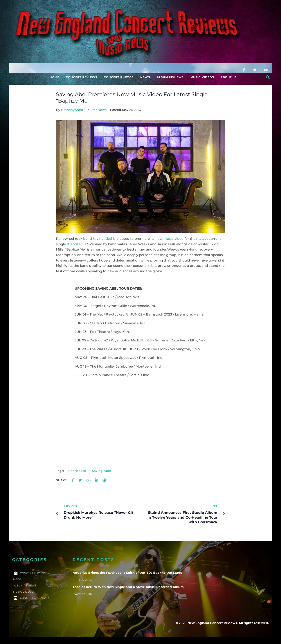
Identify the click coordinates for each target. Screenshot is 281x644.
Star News (98, 110)
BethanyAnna (72, 110)
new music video (169, 239)
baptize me (77, 471)
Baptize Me (77, 244)
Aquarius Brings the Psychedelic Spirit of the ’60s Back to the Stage (127, 573)
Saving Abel (102, 239)
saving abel (101, 471)
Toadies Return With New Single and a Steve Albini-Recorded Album (128, 587)
